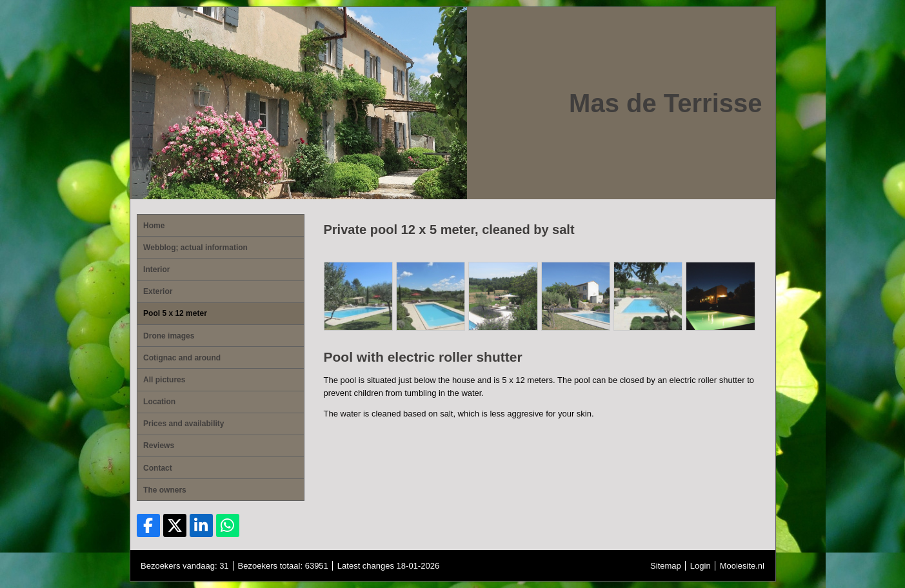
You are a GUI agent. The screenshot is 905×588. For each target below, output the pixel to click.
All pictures (164, 380)
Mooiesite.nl (742, 566)
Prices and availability (184, 424)
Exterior (158, 291)
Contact (158, 468)
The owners (165, 490)
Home (154, 226)
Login (701, 566)
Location (159, 402)
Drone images (169, 336)
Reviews (159, 446)
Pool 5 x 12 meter (175, 313)
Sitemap (666, 566)
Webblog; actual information (195, 248)
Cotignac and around (182, 358)
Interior (156, 269)
